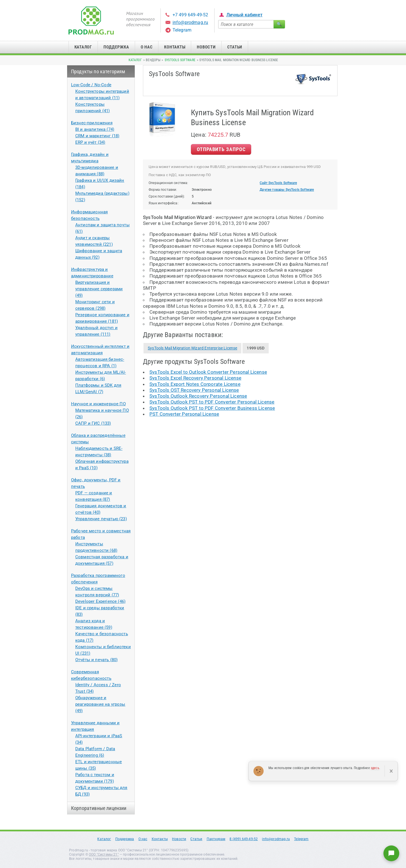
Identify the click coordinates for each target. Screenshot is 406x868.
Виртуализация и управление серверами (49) (99, 289)
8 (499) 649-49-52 (244, 839)
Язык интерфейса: (164, 203)
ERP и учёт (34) (90, 142)
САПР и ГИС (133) (93, 423)
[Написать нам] (391, 853)
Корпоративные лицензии (99, 808)
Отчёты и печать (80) (96, 660)
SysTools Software (180, 60)
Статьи (235, 47)
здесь (375, 768)
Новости (206, 47)
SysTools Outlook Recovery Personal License (198, 396)
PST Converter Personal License (184, 414)
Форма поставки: (163, 190)
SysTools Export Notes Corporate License (195, 384)
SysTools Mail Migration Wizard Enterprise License (192, 348)
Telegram (182, 30)
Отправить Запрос (221, 149)
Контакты (175, 47)
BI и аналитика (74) (95, 129)
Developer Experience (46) (100, 601)
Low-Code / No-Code (91, 85)
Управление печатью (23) (101, 519)
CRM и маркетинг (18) (97, 136)
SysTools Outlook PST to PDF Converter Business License (212, 408)
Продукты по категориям (98, 71)
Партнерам (216, 839)
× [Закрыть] (391, 771)
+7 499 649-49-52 (190, 15)
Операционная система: (168, 183)
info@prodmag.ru (190, 22)
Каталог (83, 47)
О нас (147, 47)
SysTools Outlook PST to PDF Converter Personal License (212, 402)
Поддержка (116, 47)
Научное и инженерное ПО (98, 404)
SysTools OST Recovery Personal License (194, 390)
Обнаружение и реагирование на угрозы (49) (100, 704)
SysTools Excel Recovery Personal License (195, 378)
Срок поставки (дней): (167, 196)
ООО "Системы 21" (104, 854)
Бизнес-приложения (92, 123)
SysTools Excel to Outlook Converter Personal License (208, 372)
